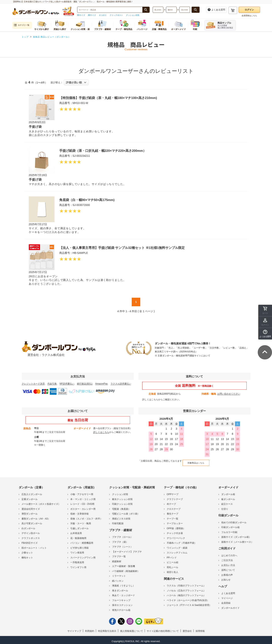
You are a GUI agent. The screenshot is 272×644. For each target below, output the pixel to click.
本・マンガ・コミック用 (83, 497)
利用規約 (90, 629)
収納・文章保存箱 (79, 511)
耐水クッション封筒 (122, 497)
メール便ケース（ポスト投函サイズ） (41, 502)
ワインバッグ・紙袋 (177, 546)
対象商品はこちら (194, 461)
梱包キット (27, 555)
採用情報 (200, 629)
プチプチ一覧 (119, 554)
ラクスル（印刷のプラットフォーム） (186, 583)
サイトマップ (74, 629)
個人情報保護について (132, 629)
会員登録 (226, 601)
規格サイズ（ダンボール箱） (236, 535)
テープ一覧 (173, 516)
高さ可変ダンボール (32, 521)
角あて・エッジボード (124, 593)
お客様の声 (227, 573)
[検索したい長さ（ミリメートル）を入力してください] (158, 10)
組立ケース (227, 502)
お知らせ (226, 577)
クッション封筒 (133, 15)
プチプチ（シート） (122, 544)
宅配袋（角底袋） (121, 507)
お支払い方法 (228, 563)
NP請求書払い (67, 384)
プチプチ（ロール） (122, 535)
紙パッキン (118, 579)
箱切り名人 (173, 570)
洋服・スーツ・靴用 (81, 521)
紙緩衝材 (117, 559)
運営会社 (187, 629)
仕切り (225, 507)
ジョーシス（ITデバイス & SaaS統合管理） (189, 603)
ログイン (249, 10)
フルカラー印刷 (229, 530)
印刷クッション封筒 (122, 502)
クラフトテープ (175, 497)
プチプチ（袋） (120, 540)
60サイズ (81, 15)
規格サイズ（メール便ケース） (237, 540)
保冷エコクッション (122, 603)
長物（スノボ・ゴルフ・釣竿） (86, 516)
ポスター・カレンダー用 (83, 507)
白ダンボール (28, 526)
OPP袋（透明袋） (176, 526)
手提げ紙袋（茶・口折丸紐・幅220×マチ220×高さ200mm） (111, 150)
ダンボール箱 (228, 492)
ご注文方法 (227, 558)
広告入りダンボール (32, 492)
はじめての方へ (229, 553)
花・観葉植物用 (78, 536)
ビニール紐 (173, 560)
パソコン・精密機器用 (82, 541)
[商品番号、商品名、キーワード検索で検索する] (146, 10)
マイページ (227, 596)
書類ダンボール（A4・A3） (36, 516)
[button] (265, 334)
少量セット (27, 550)
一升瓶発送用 (77, 560)
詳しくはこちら (150, 400)
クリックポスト (116, 15)
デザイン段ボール (31, 531)
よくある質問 (228, 591)
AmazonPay (101, 384)
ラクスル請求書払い (121, 384)
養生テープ (173, 511)
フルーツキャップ (121, 598)
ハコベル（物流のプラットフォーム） (186, 593)
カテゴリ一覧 (22, 25)
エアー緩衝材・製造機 (124, 564)
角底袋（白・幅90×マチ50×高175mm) (92, 200)
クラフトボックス (31, 536)
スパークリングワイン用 (83, 555)
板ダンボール (228, 497)
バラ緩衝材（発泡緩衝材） (126, 569)
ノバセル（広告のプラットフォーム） (186, 588)
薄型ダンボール (30, 511)
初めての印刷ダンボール (234, 520)
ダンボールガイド (230, 606)
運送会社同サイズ (31, 507)
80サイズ (92, 15)
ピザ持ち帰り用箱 (79, 546)
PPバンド (172, 555)
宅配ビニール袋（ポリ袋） (126, 511)
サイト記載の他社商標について (163, 629)
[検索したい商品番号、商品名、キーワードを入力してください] (110, 10)
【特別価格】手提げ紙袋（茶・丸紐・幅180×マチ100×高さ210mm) (117, 98)
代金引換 (52, 384)
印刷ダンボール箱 (230, 525)
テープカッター (175, 521)
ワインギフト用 (78, 565)
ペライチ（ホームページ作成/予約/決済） (188, 598)
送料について (228, 568)
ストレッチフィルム (177, 550)
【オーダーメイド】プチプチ (127, 549)
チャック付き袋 (175, 531)
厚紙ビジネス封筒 (121, 516)
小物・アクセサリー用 (82, 492)
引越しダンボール (79, 526)
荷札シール (173, 565)
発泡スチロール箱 (121, 608)
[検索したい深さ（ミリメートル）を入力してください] (185, 10)
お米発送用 (76, 531)
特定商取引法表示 (107, 629)
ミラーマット (119, 574)
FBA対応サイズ (29, 541)
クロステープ (174, 507)
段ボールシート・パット (34, 546)
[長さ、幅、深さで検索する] (196, 10)
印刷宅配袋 (118, 521)
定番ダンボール (30, 497)
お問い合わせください (229, 394)
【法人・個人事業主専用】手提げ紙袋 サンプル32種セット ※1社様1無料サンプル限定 (133, 248)
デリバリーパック (176, 536)
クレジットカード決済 (33, 384)
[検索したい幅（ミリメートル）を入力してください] (171, 10)
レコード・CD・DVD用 (82, 502)
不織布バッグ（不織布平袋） (182, 541)
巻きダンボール (120, 588)
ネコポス (103, 15)
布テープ (171, 502)
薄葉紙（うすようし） (124, 583)
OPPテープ (173, 492)
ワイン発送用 (77, 550)
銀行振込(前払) (85, 384)
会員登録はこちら (249, 16)
